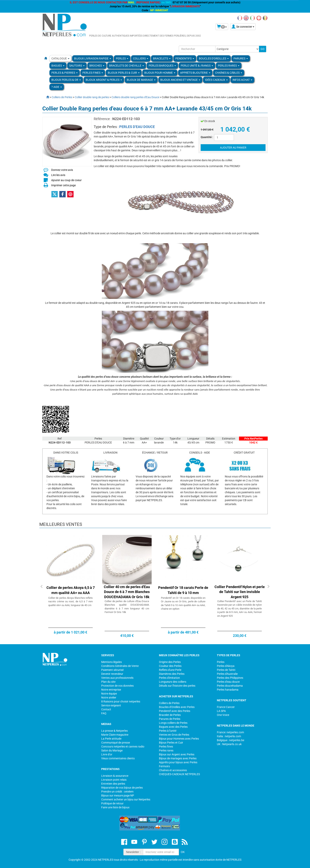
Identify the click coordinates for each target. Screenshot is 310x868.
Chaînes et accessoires (173, 770)
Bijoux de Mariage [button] (141, 80)
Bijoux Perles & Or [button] (66, 80)
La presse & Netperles (114, 731)
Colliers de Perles (169, 703)
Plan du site (108, 682)
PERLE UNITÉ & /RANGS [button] (197, 66)
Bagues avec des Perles (173, 727)
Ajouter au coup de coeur (66, 180)
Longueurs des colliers (173, 682)
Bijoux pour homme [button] (160, 73)
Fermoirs (164, 766)
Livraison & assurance (115, 776)
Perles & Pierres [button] (65, 73)
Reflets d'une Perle (170, 670)
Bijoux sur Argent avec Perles (177, 754)
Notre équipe (109, 694)
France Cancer (226, 707)
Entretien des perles (113, 784)
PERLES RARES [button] (229, 66)
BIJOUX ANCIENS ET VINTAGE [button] (180, 80)
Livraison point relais (114, 780)
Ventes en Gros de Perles (174, 735)
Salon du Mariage (112, 750)
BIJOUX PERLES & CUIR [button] (124, 73)
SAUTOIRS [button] (77, 66)
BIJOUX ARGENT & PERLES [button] (104, 80)
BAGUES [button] (58, 66)
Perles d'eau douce (228, 682)
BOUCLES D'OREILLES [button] (214, 58)
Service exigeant (111, 705)
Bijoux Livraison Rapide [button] (93, 58)
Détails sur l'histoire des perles (177, 686)
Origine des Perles (170, 662)
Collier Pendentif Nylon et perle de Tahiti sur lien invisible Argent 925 (240, 592)
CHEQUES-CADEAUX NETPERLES (179, 774)
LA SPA (221, 711)
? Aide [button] (57, 87)
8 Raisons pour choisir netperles (121, 701)
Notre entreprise (111, 690)
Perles (221, 662)
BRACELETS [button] (162, 58)
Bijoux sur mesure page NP (118, 796)
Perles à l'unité (168, 731)
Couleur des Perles (170, 666)
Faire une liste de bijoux (115, 807)
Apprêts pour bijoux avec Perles (178, 762)
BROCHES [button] (97, 66)
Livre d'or (107, 754)
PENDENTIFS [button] (185, 58)
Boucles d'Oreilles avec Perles (177, 707)
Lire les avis (58, 175)
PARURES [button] (241, 58)
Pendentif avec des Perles (175, 711)
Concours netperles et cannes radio (123, 747)
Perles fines (166, 747)
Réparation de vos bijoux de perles (122, 788)
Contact (106, 709)
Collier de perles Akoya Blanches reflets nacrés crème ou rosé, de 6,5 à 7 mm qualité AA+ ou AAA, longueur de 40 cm (70, 602)
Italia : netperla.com (229, 736)
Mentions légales (112, 662)
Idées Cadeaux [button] (216, 80)
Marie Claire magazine (115, 735)
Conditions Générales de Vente (120, 666)
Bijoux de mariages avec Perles (178, 758)
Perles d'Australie (227, 674)
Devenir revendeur (112, 674)
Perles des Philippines (230, 678)
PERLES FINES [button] (93, 73)
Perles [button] (122, 58)
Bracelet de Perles (170, 715)
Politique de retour (112, 803)
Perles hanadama (228, 690)
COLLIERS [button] (141, 58)
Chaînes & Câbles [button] (229, 73)
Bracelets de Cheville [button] (127, 66)
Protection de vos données (117, 686)
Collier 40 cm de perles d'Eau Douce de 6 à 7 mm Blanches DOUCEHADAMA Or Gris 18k (127, 592)
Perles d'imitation (169, 678)
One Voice (223, 715)
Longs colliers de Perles (173, 723)
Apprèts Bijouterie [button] (195, 73)
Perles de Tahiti (226, 670)
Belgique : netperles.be (231, 740)
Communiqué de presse (116, 743)
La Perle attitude (111, 739)
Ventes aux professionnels (117, 678)
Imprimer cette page (63, 185)
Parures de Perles (170, 719)
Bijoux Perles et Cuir (171, 743)
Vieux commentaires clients (118, 758)
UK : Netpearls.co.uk (229, 744)
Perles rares (166, 750)
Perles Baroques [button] (162, 66)
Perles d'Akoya (226, 666)
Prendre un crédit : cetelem (117, 792)
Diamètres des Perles (172, 674)
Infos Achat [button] (242, 80)
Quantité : (207, 137)
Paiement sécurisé (112, 670)
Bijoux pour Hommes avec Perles (179, 739)
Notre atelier (109, 698)
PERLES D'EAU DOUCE (137, 127)
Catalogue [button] (60, 58)
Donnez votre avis (62, 170)
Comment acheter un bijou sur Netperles (126, 799)
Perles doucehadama (230, 686)
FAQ (104, 713)
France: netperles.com (230, 732)
